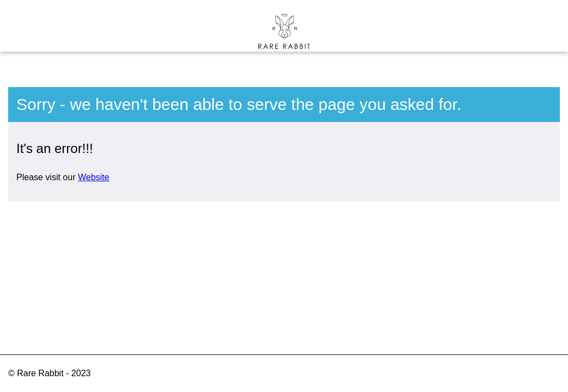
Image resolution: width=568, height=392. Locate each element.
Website (94, 177)
